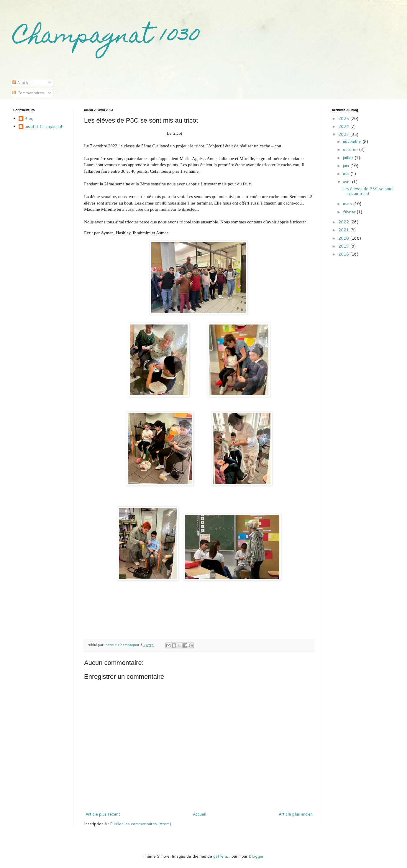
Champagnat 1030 (107, 37)
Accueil (200, 814)
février (350, 212)
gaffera (220, 856)
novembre (353, 141)
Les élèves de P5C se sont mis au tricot (367, 191)
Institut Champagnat (44, 127)
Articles (22, 83)
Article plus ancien (296, 814)
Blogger (256, 856)
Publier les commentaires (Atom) (141, 824)
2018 (344, 254)
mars (348, 204)
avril (347, 182)
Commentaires (28, 93)
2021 (344, 230)
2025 (344, 118)
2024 (344, 126)
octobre (351, 149)
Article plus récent (103, 814)
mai (347, 174)
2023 (344, 134)
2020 (344, 238)
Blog (29, 119)
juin (347, 166)
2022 (344, 222)
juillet (349, 158)
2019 (344, 246)
